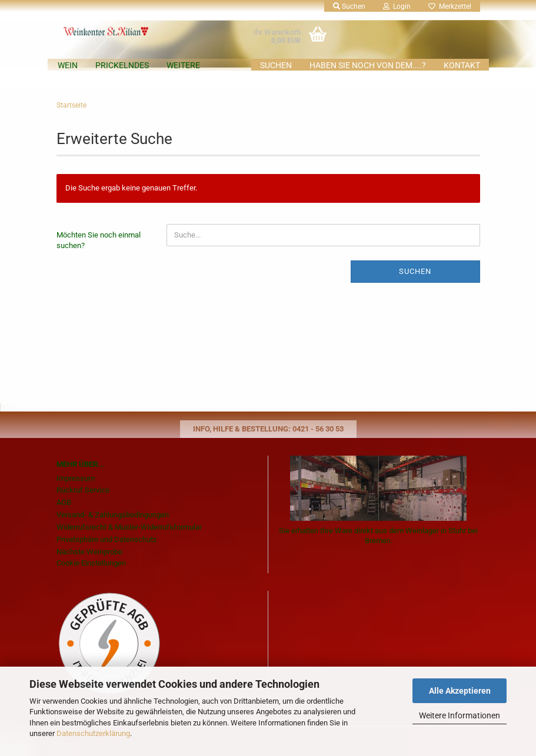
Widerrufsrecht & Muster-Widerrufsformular (129, 527)
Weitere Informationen (460, 715)
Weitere (183, 65)
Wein (68, 65)
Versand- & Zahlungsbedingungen (113, 515)
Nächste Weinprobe (89, 552)
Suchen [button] (349, 6)
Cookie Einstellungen (91, 563)
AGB (64, 502)
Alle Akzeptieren (460, 691)
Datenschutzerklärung (93, 733)
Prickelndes (122, 65)
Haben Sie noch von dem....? (368, 65)
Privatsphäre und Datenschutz (106, 539)
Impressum (76, 478)
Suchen (276, 65)
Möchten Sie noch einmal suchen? (99, 240)
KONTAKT (462, 65)
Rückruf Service (83, 490)
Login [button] (397, 6)
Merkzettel (450, 6)
